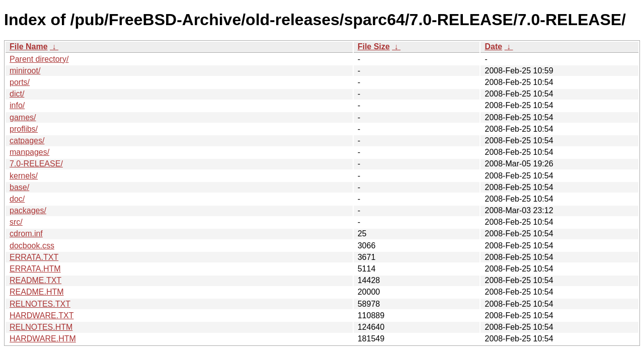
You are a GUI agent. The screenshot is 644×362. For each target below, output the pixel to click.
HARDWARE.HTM (43, 339)
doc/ (17, 199)
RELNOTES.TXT (40, 304)
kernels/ (24, 176)
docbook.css (32, 246)
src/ (16, 222)
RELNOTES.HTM (41, 327)
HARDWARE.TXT (42, 315)
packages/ (28, 210)
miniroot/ (25, 71)
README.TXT (35, 280)
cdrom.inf (26, 234)
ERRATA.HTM (35, 269)
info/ (17, 105)
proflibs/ (24, 129)
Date (493, 47)
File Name (29, 47)
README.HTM (37, 292)
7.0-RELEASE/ (36, 164)
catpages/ (27, 141)
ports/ (20, 82)
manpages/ (29, 152)
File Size (374, 47)
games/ (23, 117)
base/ (19, 187)
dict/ (17, 94)
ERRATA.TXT (34, 257)
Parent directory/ (39, 59)
